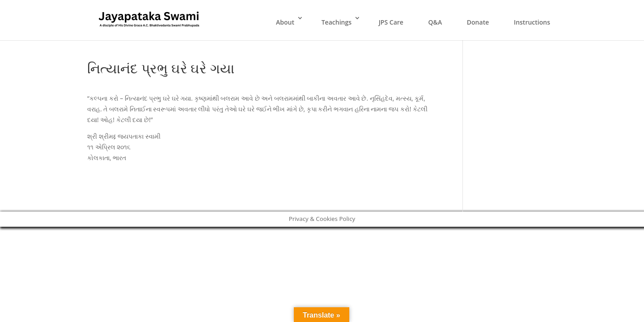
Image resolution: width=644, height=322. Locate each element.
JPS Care (391, 22)
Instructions (532, 22)
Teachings (337, 22)
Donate (478, 22)
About (285, 22)
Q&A (435, 22)
